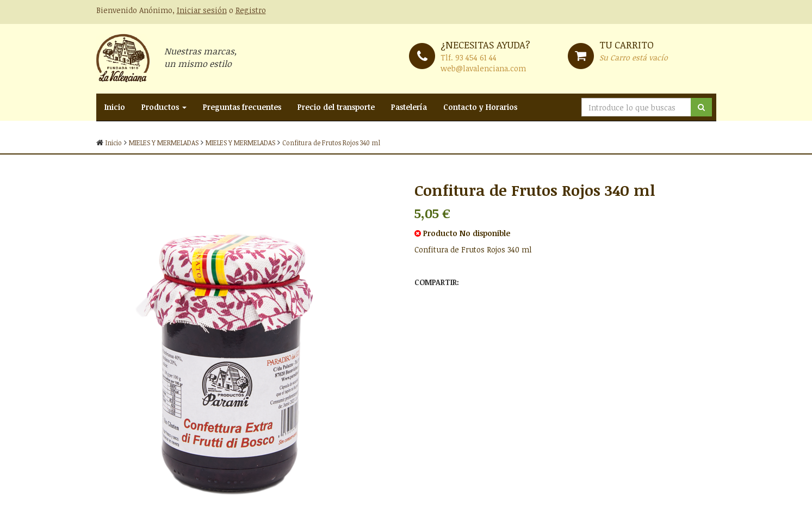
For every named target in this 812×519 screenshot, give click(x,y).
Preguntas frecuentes (242, 107)
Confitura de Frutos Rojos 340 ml (331, 143)
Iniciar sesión (202, 10)
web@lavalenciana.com (483, 68)
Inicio (115, 107)
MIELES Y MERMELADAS (164, 143)
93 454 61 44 (476, 57)
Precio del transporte (336, 107)
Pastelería (409, 107)
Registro (251, 10)
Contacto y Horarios (480, 107)
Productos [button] (164, 107)
